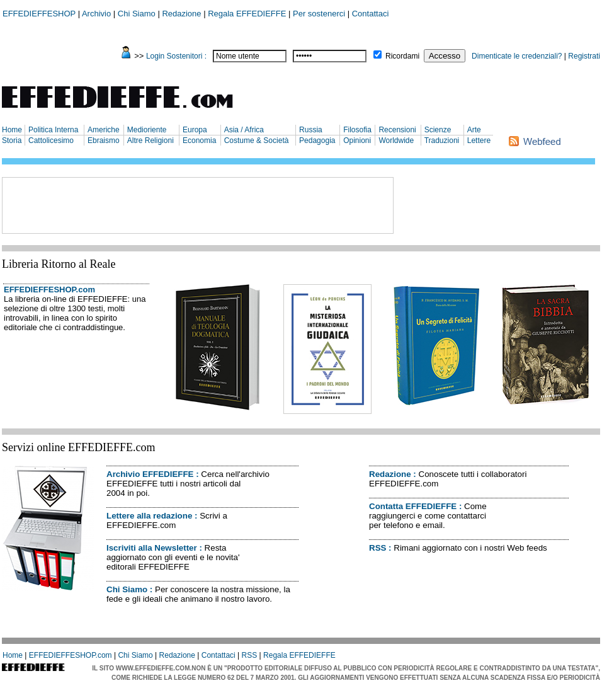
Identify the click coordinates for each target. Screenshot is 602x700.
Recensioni (397, 130)
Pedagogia (317, 141)
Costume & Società (257, 141)
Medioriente (147, 130)
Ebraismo (104, 141)
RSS (378, 548)
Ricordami (402, 56)
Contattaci (371, 14)
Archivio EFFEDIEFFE (150, 474)
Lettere (479, 141)
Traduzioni (442, 141)
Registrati (584, 56)
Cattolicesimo (51, 141)
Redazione (181, 14)
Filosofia (357, 130)
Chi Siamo (137, 14)
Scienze (438, 130)
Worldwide (396, 141)
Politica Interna (53, 130)
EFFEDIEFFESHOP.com (49, 290)
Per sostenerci (319, 14)
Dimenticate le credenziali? (517, 56)
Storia (12, 141)
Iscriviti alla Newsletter (152, 548)
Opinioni (357, 141)
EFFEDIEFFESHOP (39, 14)
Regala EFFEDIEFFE (247, 14)
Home (12, 130)
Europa (195, 130)
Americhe (104, 130)
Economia (199, 141)
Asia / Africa (244, 130)
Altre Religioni (150, 141)
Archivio (96, 14)
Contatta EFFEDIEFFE (413, 506)
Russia (311, 130)
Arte (474, 130)
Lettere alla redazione (149, 516)
